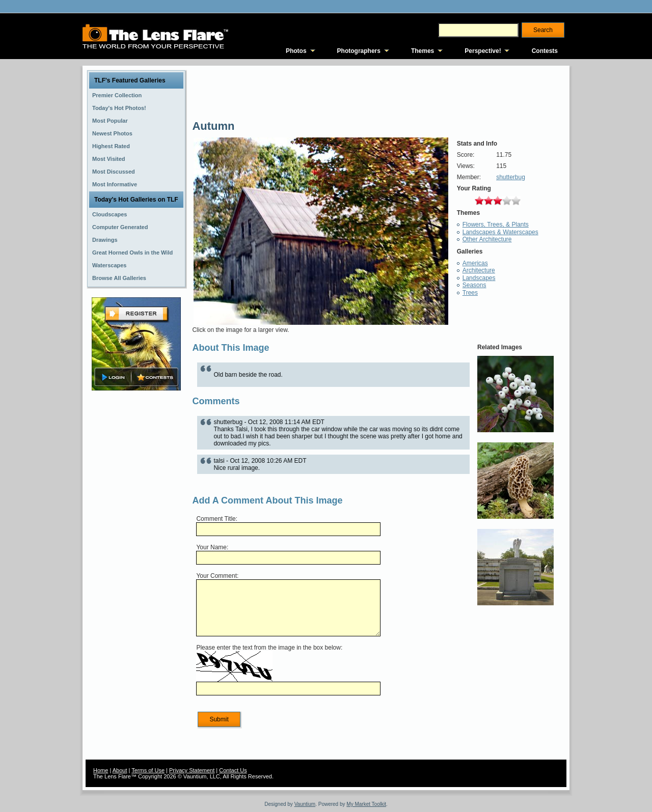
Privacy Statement (192, 770)
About (120, 770)
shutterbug (511, 177)
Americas (475, 263)
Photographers (359, 51)
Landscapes (479, 278)
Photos (296, 51)
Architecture (479, 270)
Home (101, 770)
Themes (423, 51)
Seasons (474, 285)
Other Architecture (487, 239)
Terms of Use (148, 770)
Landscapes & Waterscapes (500, 232)
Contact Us (233, 770)
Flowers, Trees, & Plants (496, 225)
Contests (545, 51)
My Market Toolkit (366, 804)
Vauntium (305, 804)
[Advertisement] (137, 553)
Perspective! (483, 51)
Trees (470, 293)
